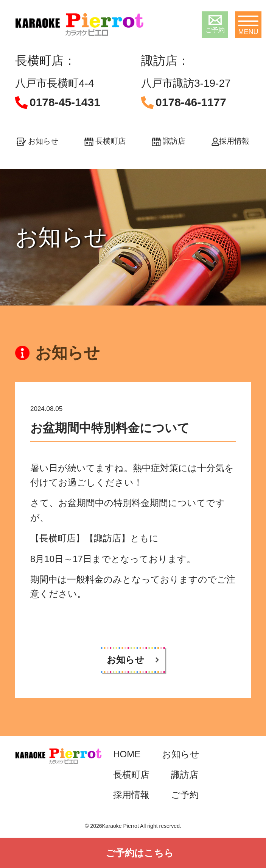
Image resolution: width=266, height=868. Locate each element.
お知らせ (37, 141)
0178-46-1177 (191, 102)
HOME (127, 754)
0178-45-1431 (65, 102)
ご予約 (215, 24)
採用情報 (230, 141)
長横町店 (105, 141)
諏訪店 (169, 141)
